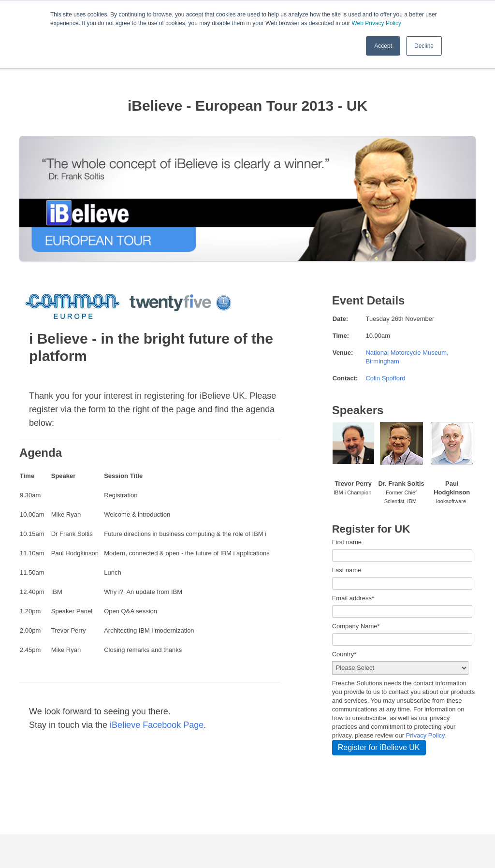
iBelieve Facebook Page (155, 725)
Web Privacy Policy (376, 23)
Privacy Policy (426, 735)
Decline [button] (424, 46)
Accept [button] (383, 46)
